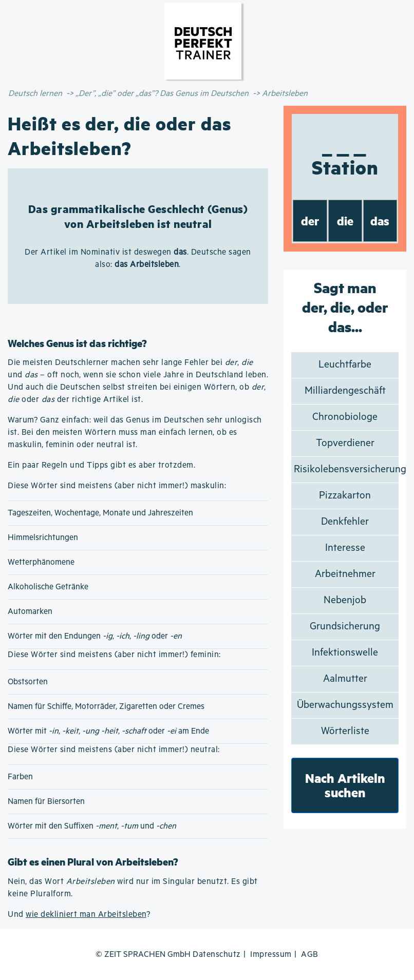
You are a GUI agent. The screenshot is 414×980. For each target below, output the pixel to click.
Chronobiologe (345, 417)
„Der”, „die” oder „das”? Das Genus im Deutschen (162, 94)
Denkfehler (345, 522)
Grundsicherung (345, 627)
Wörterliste (345, 731)
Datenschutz (217, 955)
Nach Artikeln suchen (345, 785)
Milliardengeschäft (345, 391)
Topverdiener (345, 443)
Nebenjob (345, 600)
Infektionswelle (345, 653)
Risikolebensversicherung (350, 469)
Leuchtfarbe (345, 365)
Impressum (271, 955)
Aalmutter (345, 679)
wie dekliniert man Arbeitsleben (86, 915)
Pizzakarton (345, 496)
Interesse (345, 548)
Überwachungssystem (345, 705)
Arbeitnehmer (345, 574)
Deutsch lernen (35, 94)
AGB (310, 955)
